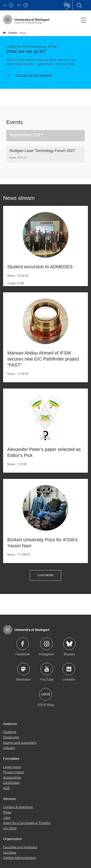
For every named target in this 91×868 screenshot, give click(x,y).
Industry (9, 745)
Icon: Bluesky (69, 641)
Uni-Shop (10, 825)
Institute (10, 31)
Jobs (7, 815)
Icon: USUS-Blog (45, 692)
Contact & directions (18, 804)
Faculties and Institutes (20, 844)
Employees (11, 734)
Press (7, 809)
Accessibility (12, 775)
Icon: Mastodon (23, 666)
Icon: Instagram (47, 641)
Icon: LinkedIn (69, 666)
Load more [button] (45, 572)
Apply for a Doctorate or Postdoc (27, 820)
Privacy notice (13, 769)
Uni (5, 5)
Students (10, 729)
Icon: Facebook (23, 641)
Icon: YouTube (47, 666)
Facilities (10, 850)
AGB (6, 785)
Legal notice (12, 764)
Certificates (11, 780)
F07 (19, 5)
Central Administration (20, 855)
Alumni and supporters (20, 740)
